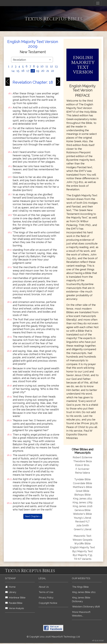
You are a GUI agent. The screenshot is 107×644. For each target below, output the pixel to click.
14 (13, 71)
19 (38, 71)
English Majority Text (83, 547)
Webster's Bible (82, 514)
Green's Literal (83, 529)
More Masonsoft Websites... (81, 614)
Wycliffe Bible (82, 543)
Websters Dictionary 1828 (86, 607)
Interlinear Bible (15, 598)
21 (48, 71)
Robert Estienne (82, 457)
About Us (44, 587)
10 (42, 66)
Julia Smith (83, 525)
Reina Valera (82, 473)
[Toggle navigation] (98, 3)
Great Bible (83, 491)
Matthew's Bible (82, 487)
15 (18, 71)
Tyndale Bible (82, 479)
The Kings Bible (80, 587)
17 (28, 71)
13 (56, 66)
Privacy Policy (46, 598)
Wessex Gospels (82, 540)
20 (43, 71)
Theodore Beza (82, 461)
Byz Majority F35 (82, 555)
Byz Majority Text (82, 551)
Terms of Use (46, 592)
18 (33, 71)
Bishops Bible (83, 495)
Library (11, 592)
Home (10, 587)
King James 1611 (83, 499)
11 (47, 66)
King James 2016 (83, 506)
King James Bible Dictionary (81, 599)
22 (53, 71)
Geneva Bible (83, 510)
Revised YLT (82, 522)
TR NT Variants (83, 559)
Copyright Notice (48, 603)
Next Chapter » (33, 516)
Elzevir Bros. (82, 465)
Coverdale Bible (83, 483)
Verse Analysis (15, 608)
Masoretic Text (82, 536)
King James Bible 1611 (84, 592)
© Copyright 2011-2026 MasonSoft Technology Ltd (53, 637)
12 (51, 66)
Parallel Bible (14, 603)
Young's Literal (82, 518)
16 (23, 71)
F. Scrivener (83, 469)
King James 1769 (82, 502)
